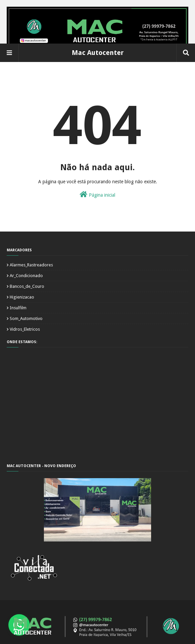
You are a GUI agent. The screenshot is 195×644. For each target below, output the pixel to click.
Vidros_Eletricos (25, 329)
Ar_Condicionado (26, 276)
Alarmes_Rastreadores (31, 265)
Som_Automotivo (26, 318)
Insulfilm (18, 308)
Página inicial (97, 194)
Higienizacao (22, 297)
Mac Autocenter (98, 53)
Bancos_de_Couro (27, 286)
